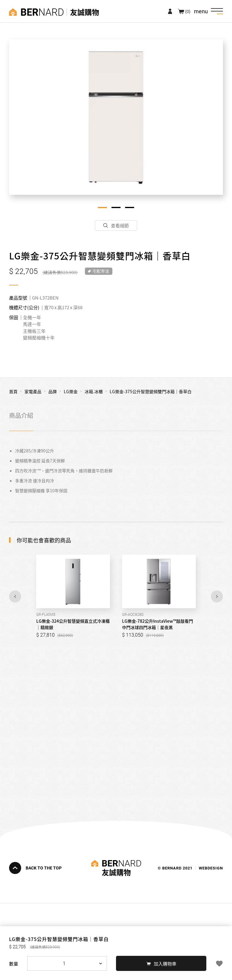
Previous (15, 596)
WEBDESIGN (211, 868)
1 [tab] (102, 207)
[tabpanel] (116, 117)
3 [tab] (130, 207)
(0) (188, 11)
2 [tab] (116, 207)
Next (217, 596)
